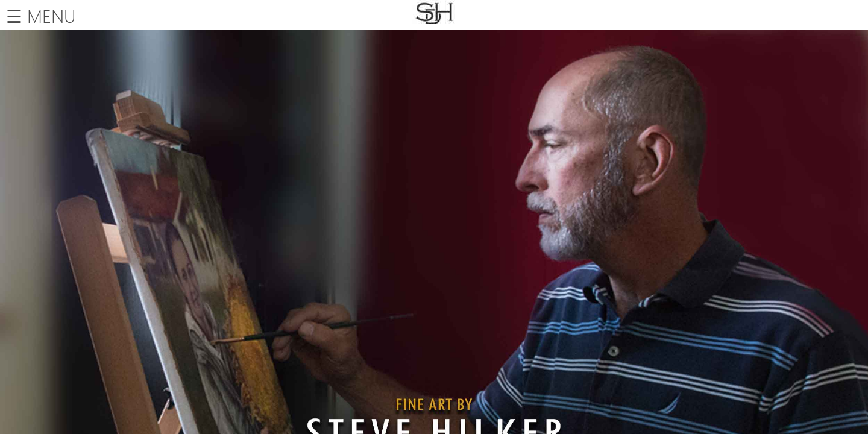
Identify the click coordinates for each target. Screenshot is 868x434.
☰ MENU (41, 15)
